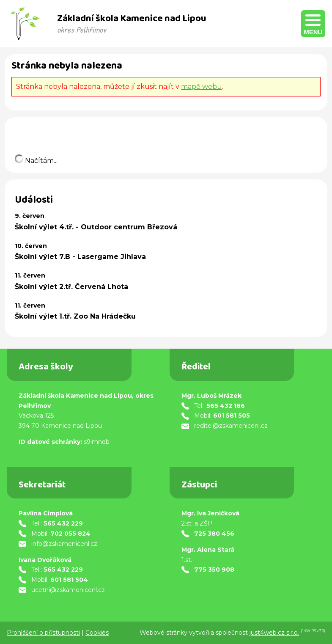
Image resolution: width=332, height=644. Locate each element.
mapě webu (202, 87)
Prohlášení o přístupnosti (43, 633)
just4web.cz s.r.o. (274, 633)
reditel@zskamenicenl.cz (231, 426)
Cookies (97, 633)
